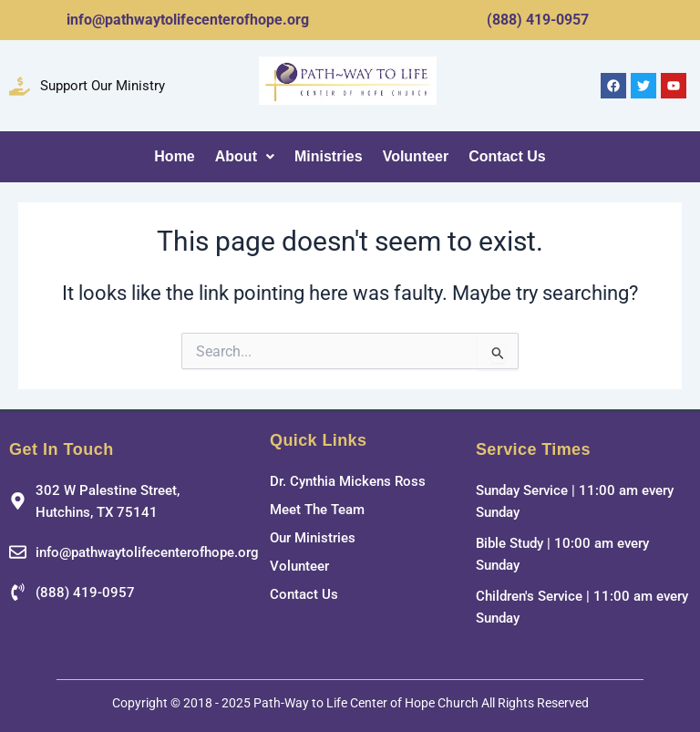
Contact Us (507, 156)
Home (174, 156)
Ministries (329, 156)
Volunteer (416, 156)
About (245, 156)
